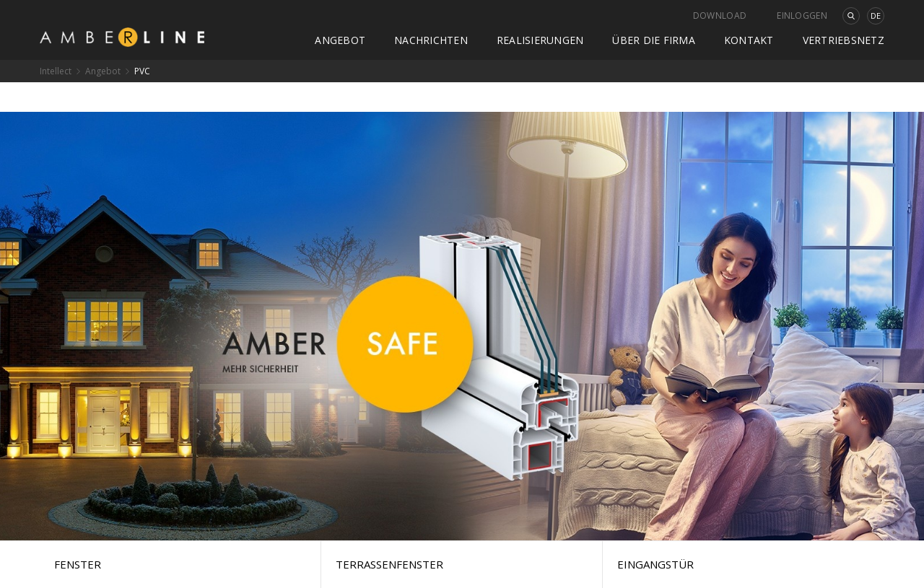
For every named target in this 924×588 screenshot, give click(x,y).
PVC (142, 71)
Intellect (56, 71)
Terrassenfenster (389, 564)
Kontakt (749, 40)
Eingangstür (655, 564)
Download (720, 16)
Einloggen (802, 16)
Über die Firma (654, 40)
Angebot (340, 40)
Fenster (78, 564)
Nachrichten (431, 40)
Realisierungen (540, 40)
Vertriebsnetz (844, 40)
